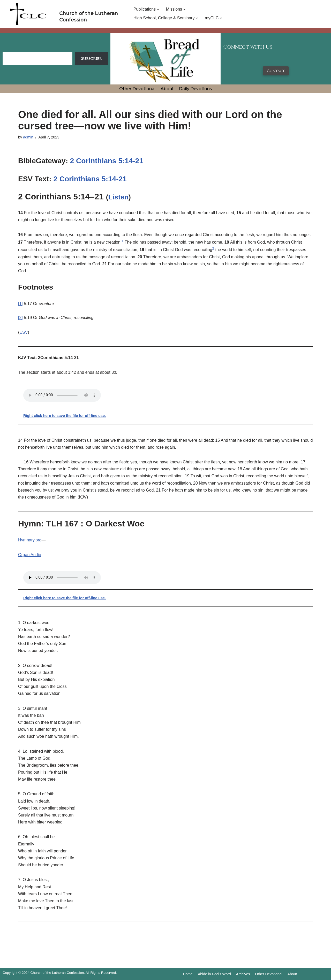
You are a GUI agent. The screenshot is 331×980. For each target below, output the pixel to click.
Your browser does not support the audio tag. (62, 395)
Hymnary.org (30, 540)
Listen (119, 197)
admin (28, 137)
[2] (20, 318)
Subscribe (91, 59)
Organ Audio (30, 555)
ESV (24, 332)
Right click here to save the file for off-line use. (65, 416)
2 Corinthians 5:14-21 (107, 161)
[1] (20, 304)
